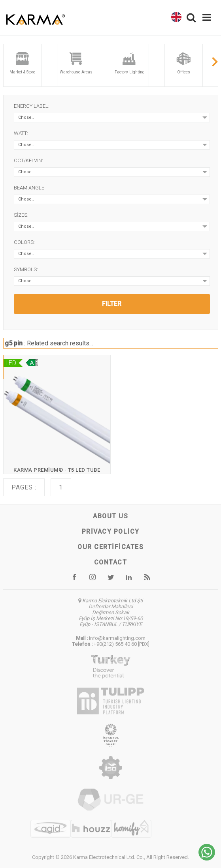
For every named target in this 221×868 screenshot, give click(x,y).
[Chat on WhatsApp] (207, 858)
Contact (111, 562)
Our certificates (110, 547)
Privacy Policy (111, 531)
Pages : (24, 487)
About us (110, 516)
